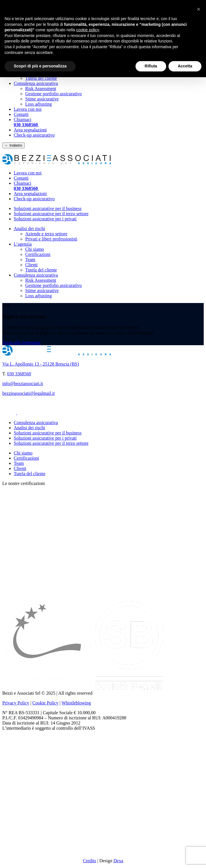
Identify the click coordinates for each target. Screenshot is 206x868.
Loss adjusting (39, 104)
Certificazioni (38, 254)
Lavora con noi (28, 109)
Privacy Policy (16, 703)
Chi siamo (35, 249)
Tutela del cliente (41, 78)
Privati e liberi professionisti (51, 239)
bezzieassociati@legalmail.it (29, 393)
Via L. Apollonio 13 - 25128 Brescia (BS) (41, 364)
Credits (89, 861)
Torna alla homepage (21, 342)
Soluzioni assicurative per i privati (45, 219)
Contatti (21, 114)
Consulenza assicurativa (36, 83)
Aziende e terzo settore (46, 234)
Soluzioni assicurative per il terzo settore (51, 214)
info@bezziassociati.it (23, 383)
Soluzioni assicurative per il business (48, 208)
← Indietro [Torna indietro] (13, 145)
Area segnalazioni (30, 130)
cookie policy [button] (88, 30)
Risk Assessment (41, 89)
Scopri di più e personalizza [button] (40, 66)
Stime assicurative (42, 99)
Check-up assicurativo (34, 135)
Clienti (32, 265)
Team (30, 260)
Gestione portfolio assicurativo (53, 94)
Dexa (118, 861)
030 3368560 (19, 374)
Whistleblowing (76, 703)
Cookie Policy (45, 703)
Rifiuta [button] (151, 66)
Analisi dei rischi (29, 229)
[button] (199, 9)
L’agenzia (23, 244)
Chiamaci (26, 122)
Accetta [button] (185, 66)
